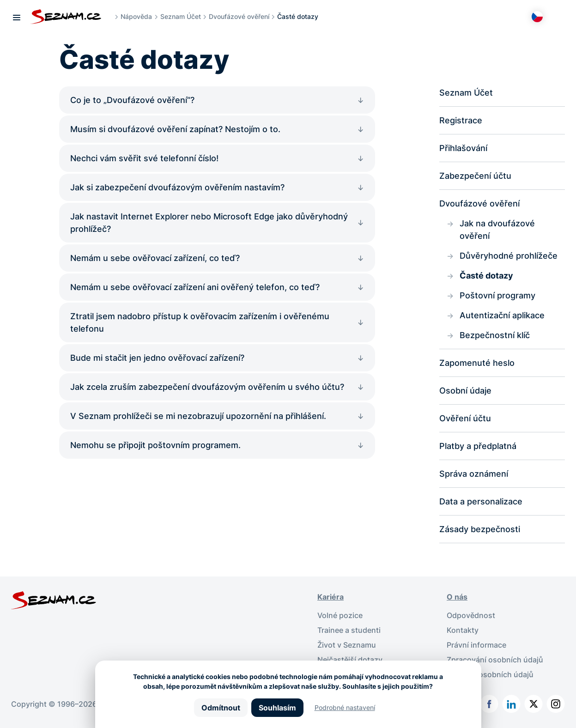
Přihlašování (463, 148)
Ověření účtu (465, 418)
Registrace (461, 120)
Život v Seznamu (347, 645)
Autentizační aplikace (502, 315)
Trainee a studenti (349, 630)
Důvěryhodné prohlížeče (509, 256)
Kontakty (463, 630)
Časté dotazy (486, 276)
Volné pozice (340, 615)
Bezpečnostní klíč (495, 335)
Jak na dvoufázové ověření (497, 230)
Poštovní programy (497, 295)
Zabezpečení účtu (475, 176)
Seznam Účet (181, 16)
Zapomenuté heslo (477, 363)
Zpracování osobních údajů (495, 660)
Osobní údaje (465, 391)
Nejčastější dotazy (350, 660)
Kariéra (330, 597)
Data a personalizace (481, 501)
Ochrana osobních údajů (490, 674)
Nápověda (136, 16)
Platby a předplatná (478, 446)
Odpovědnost (471, 615)
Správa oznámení (474, 474)
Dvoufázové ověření (239, 16)
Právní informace (476, 645)
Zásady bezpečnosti (480, 529)
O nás (457, 597)
